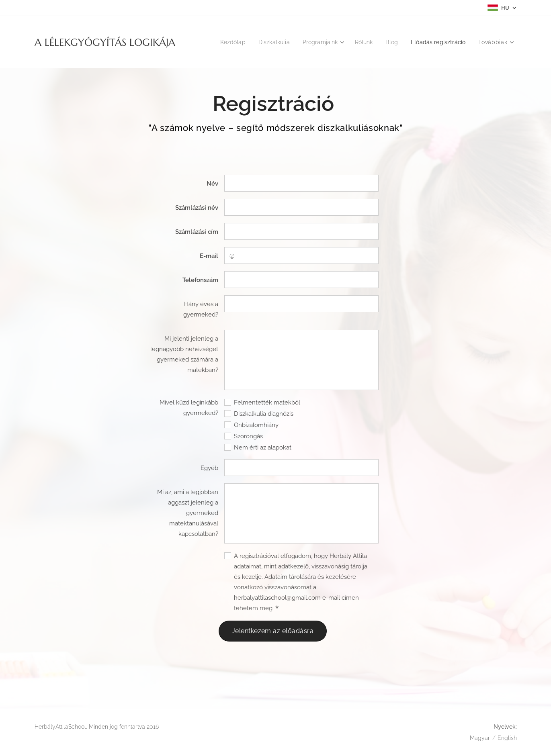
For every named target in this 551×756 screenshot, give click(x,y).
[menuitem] (223, 42)
